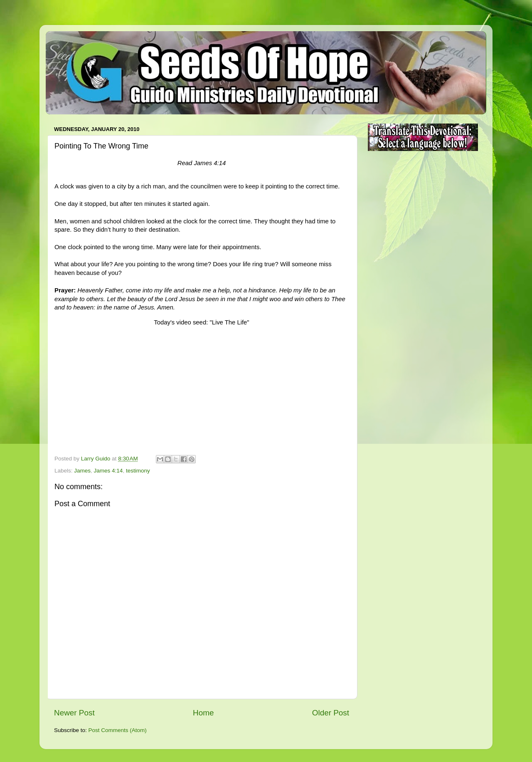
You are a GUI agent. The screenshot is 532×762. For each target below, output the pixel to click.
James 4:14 (108, 471)
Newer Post (74, 713)
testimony (138, 471)
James (82, 471)
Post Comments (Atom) (118, 730)
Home (203, 713)
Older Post (331, 713)
